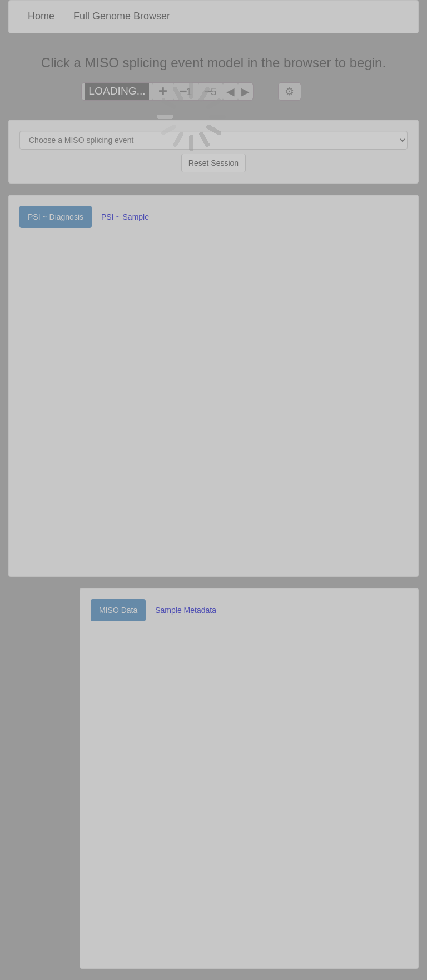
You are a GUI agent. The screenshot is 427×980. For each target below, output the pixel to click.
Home (41, 16)
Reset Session (213, 163)
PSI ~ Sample (125, 217)
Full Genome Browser (122, 16)
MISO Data (118, 610)
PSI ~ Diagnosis (56, 217)
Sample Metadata (186, 610)
